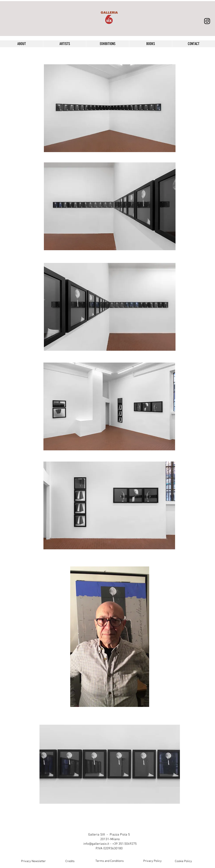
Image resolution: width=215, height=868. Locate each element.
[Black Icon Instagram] (207, 21)
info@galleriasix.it (96, 844)
